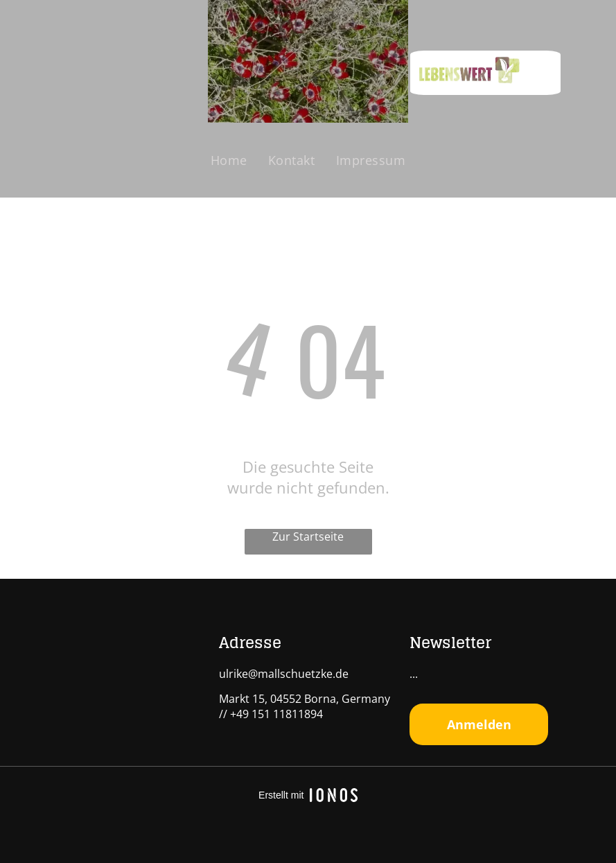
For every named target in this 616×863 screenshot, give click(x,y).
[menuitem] (229, 160)
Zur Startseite (308, 537)
